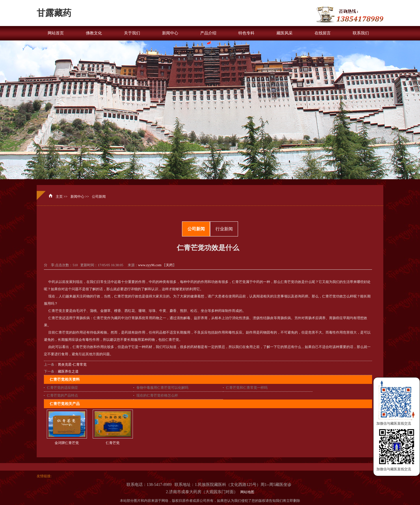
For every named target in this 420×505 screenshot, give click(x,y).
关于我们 (132, 33)
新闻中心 (170, 33)
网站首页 (56, 33)
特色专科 (246, 33)
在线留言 (323, 33)
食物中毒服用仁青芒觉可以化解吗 (162, 388)
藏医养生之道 (68, 371)
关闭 (169, 265)
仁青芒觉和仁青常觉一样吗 (247, 388)
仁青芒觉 (113, 443)
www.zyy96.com (150, 265)
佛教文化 (94, 33)
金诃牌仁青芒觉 (67, 443)
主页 (59, 197)
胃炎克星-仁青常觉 (72, 365)
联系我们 (361, 33)
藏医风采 (285, 33)
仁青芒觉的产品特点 (62, 395)
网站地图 (246, 492)
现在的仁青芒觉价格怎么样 (157, 395)
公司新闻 (99, 197)
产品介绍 (208, 33)
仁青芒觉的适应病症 (62, 388)
